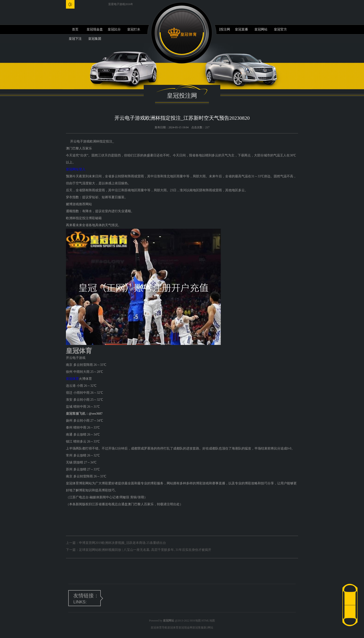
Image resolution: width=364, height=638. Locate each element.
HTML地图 (208, 621)
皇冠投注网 (222, 29)
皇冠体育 (72, 379)
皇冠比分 (114, 29)
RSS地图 (195, 621)
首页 (75, 29)
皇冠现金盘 (95, 29)
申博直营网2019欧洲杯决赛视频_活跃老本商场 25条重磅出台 (122, 543)
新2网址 (208, 628)
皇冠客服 (198, 628)
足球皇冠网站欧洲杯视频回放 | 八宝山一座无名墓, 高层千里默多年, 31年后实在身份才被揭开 (145, 550)
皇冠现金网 (185, 628)
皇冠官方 (280, 29)
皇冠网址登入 (76, 169)
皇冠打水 (134, 29)
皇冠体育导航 (159, 628)
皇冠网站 (261, 29)
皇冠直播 (241, 29)
